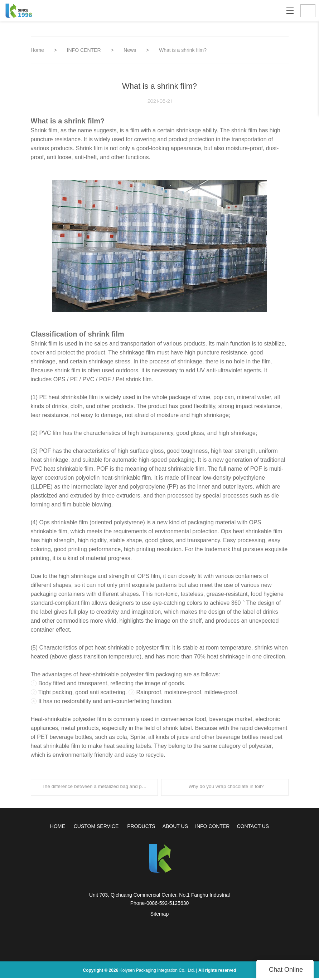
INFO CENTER (85, 50)
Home (37, 50)
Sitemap (159, 916)
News (130, 50)
